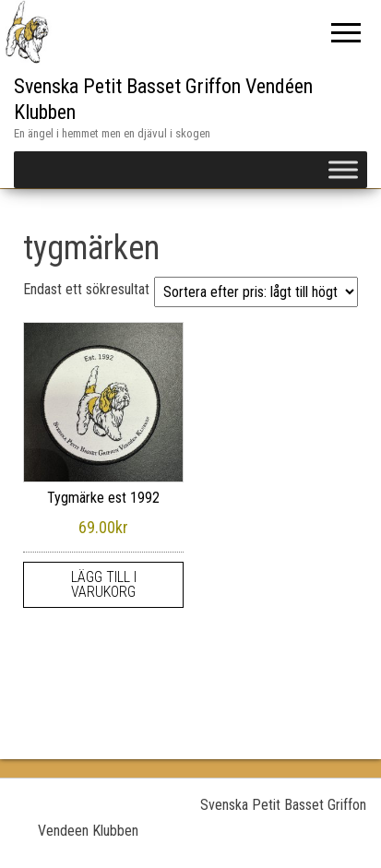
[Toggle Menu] (343, 169)
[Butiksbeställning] (256, 292)
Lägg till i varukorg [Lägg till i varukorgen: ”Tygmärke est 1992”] (104, 584)
